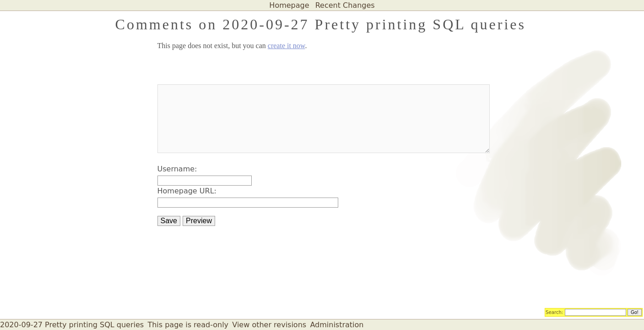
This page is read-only (188, 325)
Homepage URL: (187, 191)
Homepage (289, 5)
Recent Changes (345, 5)
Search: (555, 312)
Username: (177, 169)
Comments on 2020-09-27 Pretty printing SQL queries (321, 24)
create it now (287, 46)
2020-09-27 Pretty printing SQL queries (72, 325)
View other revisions (269, 325)
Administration (337, 325)
